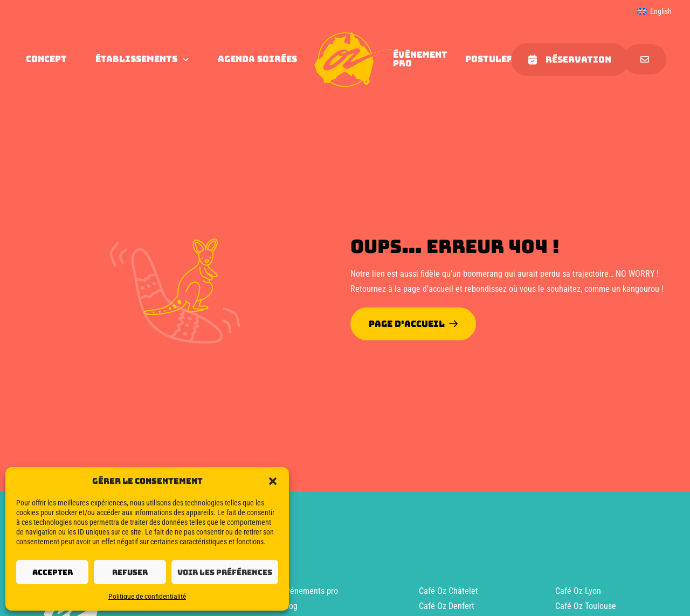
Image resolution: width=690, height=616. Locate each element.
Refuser (130, 572)
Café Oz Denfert (447, 606)
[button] (273, 481)
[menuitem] (654, 11)
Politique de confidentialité (147, 597)
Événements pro (310, 591)
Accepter (53, 572)
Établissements (142, 59)
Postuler (489, 59)
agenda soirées (257, 59)
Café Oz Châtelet (448, 591)
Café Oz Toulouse (586, 606)
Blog (290, 606)
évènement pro (420, 59)
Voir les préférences (225, 572)
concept (46, 59)
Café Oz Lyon (578, 591)
